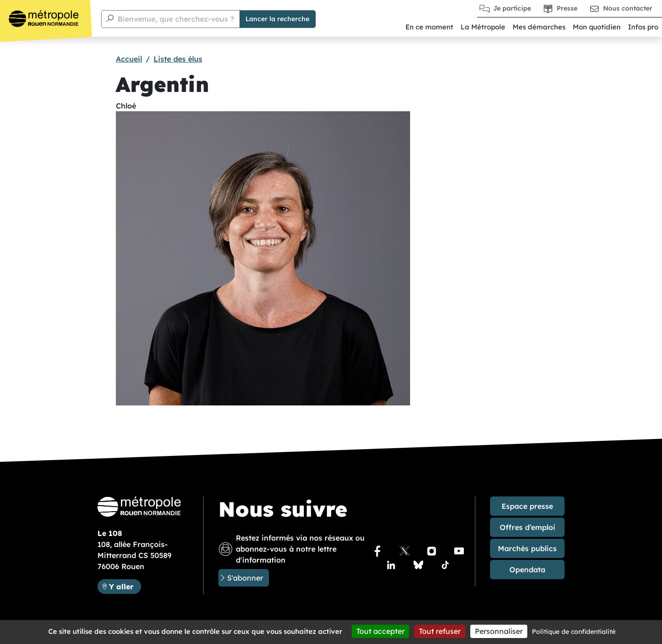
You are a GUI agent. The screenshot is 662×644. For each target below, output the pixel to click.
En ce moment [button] (429, 27)
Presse (567, 8)
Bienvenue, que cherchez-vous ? (176, 19)
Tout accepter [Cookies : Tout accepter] (380, 631)
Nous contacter (628, 8)
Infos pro (643, 27)
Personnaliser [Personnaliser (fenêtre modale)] (499, 631)
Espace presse (527, 506)
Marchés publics (527, 548)
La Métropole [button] (483, 27)
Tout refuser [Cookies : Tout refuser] (440, 631)
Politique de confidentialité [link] (574, 632)
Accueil (129, 59)
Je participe (512, 8)
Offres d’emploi (528, 527)
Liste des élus (178, 59)
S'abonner (245, 578)
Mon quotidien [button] (597, 27)
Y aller (125, 586)
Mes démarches (539, 27)
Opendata (527, 570)
